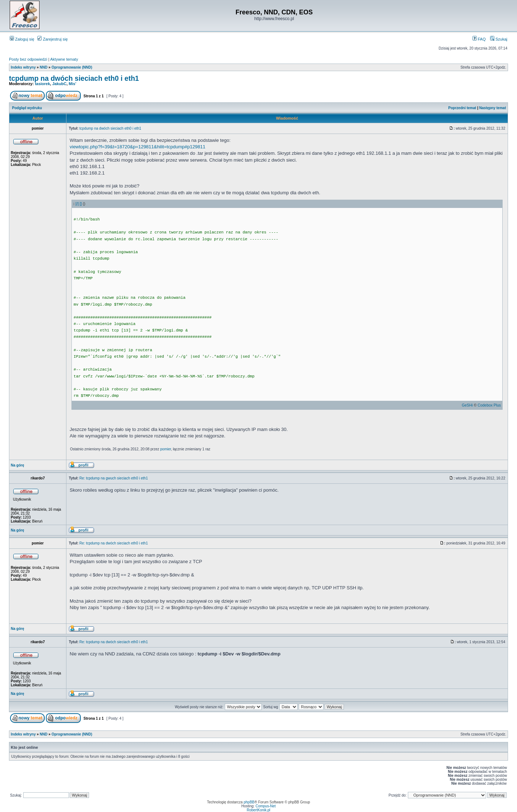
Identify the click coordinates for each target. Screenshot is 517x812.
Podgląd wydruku (27, 108)
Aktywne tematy (64, 59)
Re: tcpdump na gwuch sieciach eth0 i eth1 (114, 478)
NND (44, 67)
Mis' (72, 84)
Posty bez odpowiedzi (28, 59)
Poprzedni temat (462, 108)
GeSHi (467, 405)
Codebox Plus (489, 405)
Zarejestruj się (52, 39)
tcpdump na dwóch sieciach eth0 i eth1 (74, 78)
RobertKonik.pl (258, 810)
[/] (77, 204)
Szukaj (499, 39)
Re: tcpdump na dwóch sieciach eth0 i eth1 (114, 543)
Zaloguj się (22, 39)
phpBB (249, 802)
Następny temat (493, 108)
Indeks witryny (23, 67)
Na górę (17, 465)
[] (81, 204)
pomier (166, 449)
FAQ (479, 39)
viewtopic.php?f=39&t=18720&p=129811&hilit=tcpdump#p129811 (138, 147)
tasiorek (42, 84)
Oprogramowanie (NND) (72, 67)
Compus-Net (266, 806)
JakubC (59, 84)
